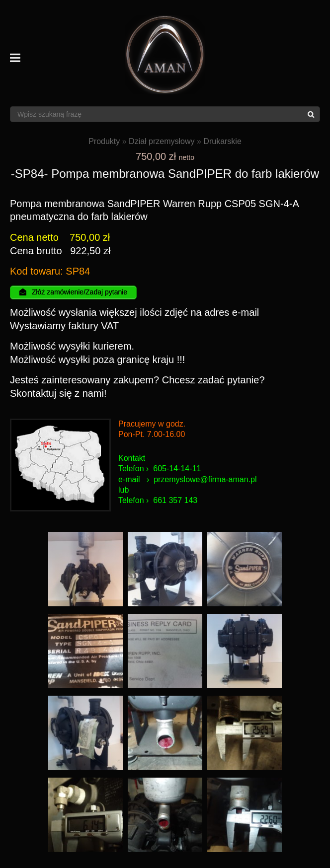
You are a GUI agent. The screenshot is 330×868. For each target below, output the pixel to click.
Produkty (104, 141)
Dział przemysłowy (162, 141)
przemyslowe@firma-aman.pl (205, 479)
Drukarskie (222, 141)
